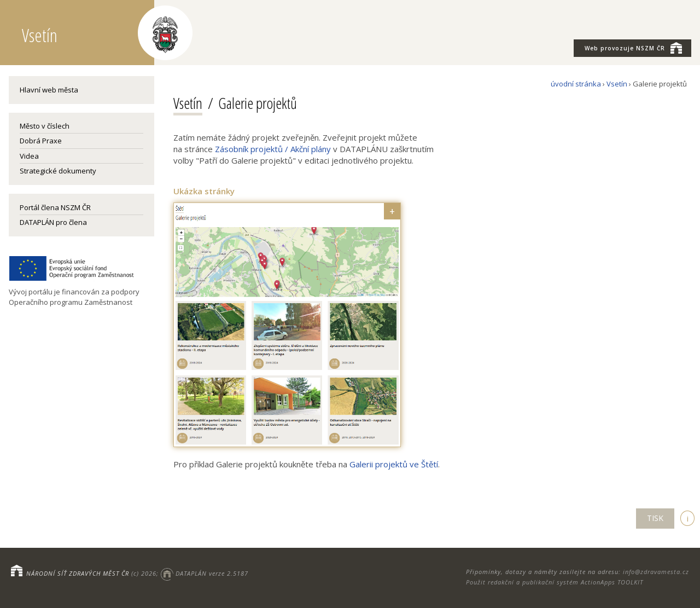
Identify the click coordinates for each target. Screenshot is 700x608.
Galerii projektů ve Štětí (394, 464)
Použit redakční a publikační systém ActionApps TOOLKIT (555, 582)
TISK (655, 518)
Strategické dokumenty (58, 171)
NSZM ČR (633, 48)
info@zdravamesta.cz (656, 572)
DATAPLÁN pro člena (53, 222)
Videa (29, 156)
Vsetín (617, 84)
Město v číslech (45, 126)
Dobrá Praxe (41, 141)
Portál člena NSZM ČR (55, 207)
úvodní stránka (576, 84)
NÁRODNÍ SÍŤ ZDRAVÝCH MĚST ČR (78, 573)
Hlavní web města (49, 90)
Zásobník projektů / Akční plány (273, 149)
